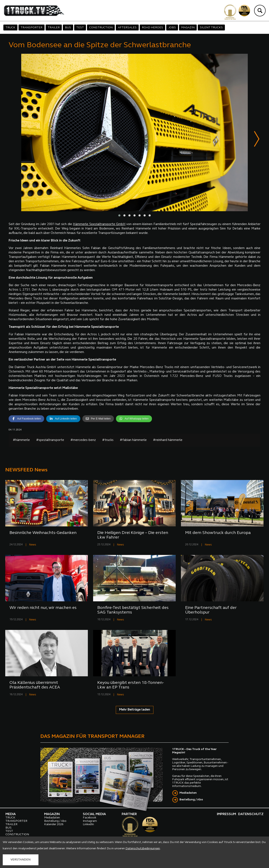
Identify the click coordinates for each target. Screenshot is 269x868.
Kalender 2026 (54, 825)
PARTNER (129, 814)
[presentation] (257, 140)
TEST (80, 28)
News (33, 545)
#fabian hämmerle (133, 440)
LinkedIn (88, 825)
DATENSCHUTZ (251, 814)
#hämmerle (21, 440)
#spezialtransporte (50, 440)
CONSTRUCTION (101, 28)
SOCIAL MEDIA (94, 814)
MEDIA (11, 814)
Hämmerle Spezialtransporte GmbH (99, 225)
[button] (119, 216)
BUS (68, 28)
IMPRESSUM (226, 814)
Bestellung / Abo (191, 800)
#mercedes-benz (83, 440)
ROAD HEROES (152, 28)
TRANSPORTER (32, 28)
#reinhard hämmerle (168, 440)
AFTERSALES (127, 28)
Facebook (90, 818)
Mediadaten (188, 793)
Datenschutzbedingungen (143, 849)
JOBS (172, 28)
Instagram (90, 821)
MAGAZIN (188, 28)
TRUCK (10, 28)
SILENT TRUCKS (211, 28)
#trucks (108, 440)
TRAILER (54, 28)
